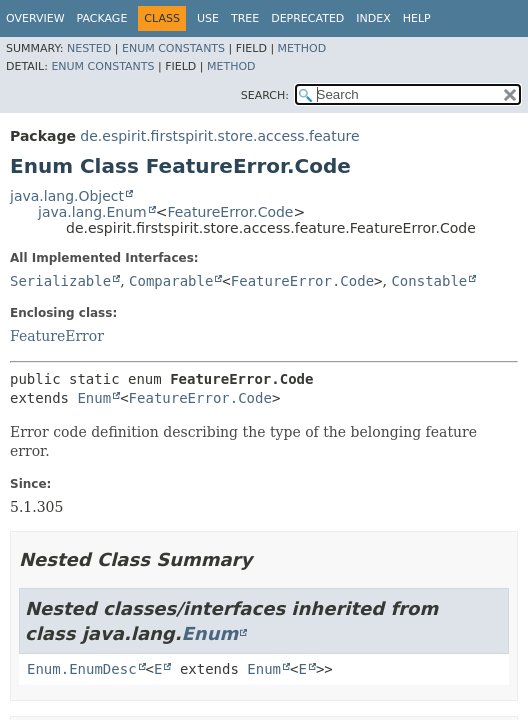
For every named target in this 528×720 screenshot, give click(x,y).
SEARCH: (265, 95)
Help (417, 18)
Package (102, 18)
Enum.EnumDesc (82, 669)
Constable (429, 281)
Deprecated (307, 18)
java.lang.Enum (92, 212)
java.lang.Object (67, 196)
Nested (89, 48)
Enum (94, 398)
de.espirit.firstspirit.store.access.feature (219, 136)
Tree (245, 18)
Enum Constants (173, 48)
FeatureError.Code (230, 212)
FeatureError (57, 336)
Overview (35, 18)
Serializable (60, 281)
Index (373, 18)
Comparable (171, 281)
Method (302, 48)
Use (208, 18)
